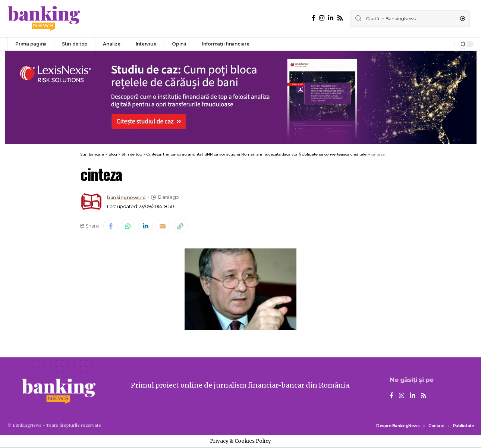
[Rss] (340, 18)
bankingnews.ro (126, 197)
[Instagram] (322, 18)
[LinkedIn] (331, 18)
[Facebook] (314, 18)
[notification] (447, 44)
